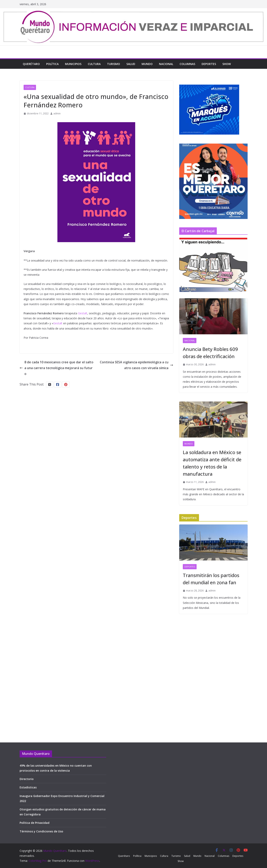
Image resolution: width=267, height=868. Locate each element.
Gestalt (83, 313)
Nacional (166, 64)
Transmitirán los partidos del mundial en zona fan (211, 579)
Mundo (147, 64)
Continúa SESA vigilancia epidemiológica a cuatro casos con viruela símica (136, 365)
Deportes (209, 64)
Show (227, 64)
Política (52, 64)
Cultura (94, 64)
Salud (131, 64)
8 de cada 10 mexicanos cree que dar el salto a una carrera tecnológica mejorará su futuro (56, 368)
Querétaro (31, 64)
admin (57, 113)
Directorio (27, 779)
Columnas (187, 64)
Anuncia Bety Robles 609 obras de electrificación (210, 353)
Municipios (73, 64)
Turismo (113, 64)
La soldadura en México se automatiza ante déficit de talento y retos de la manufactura (212, 463)
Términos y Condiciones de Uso (41, 831)
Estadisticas (28, 787)
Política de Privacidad (34, 823)
